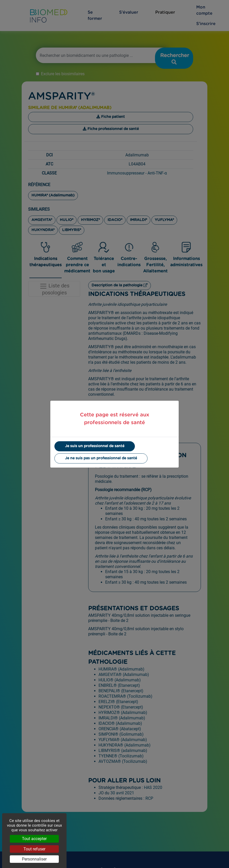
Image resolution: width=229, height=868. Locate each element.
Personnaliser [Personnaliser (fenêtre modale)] (34, 859)
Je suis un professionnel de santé (95, 446)
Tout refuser (34, 849)
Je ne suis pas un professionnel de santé (101, 458)
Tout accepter (34, 839)
